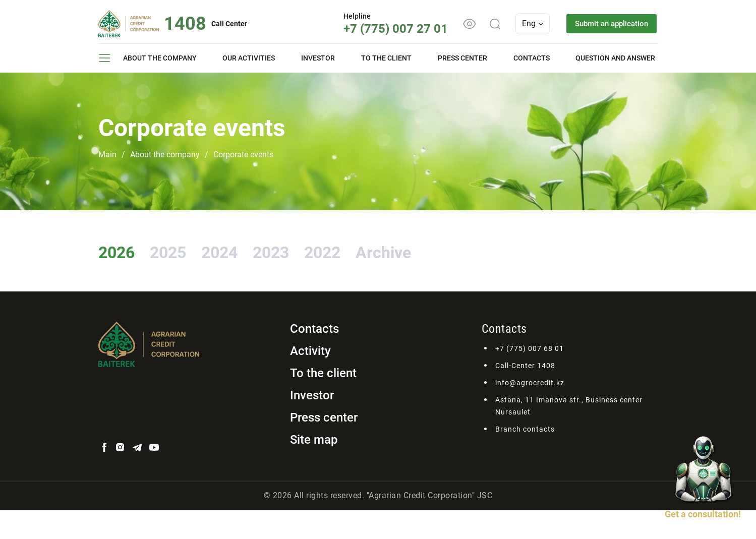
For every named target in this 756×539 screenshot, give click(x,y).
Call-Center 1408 (525, 394)
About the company (160, 58)
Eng (523, 23)
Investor (318, 58)
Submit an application (607, 23)
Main (107, 155)
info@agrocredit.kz (530, 411)
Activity (310, 380)
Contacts (532, 58)
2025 (198, 250)
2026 (127, 250)
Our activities (249, 58)
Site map (314, 468)
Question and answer (615, 58)
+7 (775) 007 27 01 (386, 29)
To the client (386, 58)
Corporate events (243, 155)
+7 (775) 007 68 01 (530, 377)
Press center (462, 58)
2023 (341, 250)
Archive (140, 279)
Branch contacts (525, 458)
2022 (413, 250)
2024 (270, 250)
